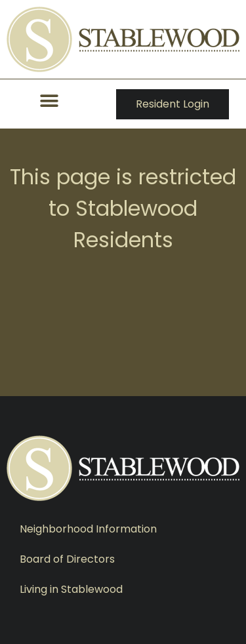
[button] (50, 101)
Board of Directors (67, 559)
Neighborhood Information (88, 529)
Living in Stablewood (71, 589)
